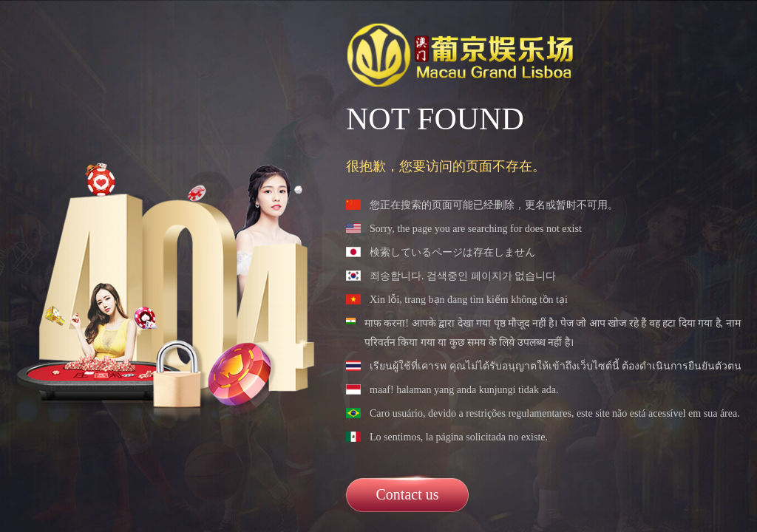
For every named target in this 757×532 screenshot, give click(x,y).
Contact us (408, 494)
